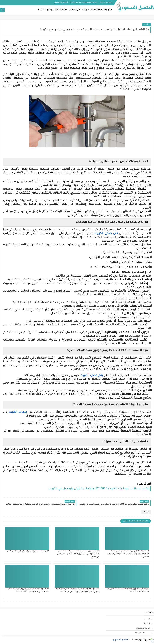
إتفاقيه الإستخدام (61, 2)
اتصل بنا (147, 624)
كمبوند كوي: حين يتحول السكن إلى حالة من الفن (28, 551)
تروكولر (50, 10)
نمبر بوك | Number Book (101, 10)
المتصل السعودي (120, 640)
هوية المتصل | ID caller (79, 10)
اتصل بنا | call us (106, 2)
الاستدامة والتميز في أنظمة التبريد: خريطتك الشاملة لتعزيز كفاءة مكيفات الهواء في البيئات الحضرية (128, 554)
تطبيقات (41, 10)
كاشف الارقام (61, 10)
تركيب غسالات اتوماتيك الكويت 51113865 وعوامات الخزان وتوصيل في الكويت (99, 489)
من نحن (147, 619)
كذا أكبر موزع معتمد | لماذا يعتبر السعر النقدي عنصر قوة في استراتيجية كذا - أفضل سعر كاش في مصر (78, 554)
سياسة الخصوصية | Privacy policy (84, 2)
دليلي (146, 25)
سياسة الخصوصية (143, 633)
